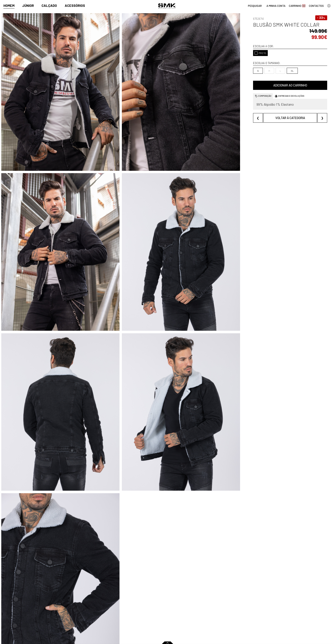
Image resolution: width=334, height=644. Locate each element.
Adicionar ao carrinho (277, 79)
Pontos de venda (192, 601)
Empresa (125, 601)
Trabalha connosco (130, 621)
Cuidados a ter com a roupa (233, 607)
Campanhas (161, 607)
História (123, 607)
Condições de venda (91, 621)
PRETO (234, 47)
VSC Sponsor (161, 616)
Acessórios (75, 6)
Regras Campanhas (90, 607)
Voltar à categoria (277, 112)
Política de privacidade (93, 625)
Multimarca (186, 612)
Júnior (28, 6)
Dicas (219, 601)
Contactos (125, 612)
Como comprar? (88, 612)
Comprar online (91, 601)
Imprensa (160, 601)
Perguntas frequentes (92, 616)
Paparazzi (159, 612)
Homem (9, 6)
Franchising (186, 616)
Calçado (49, 6)
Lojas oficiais (187, 607)
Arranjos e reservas (228, 616)
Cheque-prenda (226, 612)
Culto (121, 616)
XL (266, 65)
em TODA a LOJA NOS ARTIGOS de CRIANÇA (167, 589)
